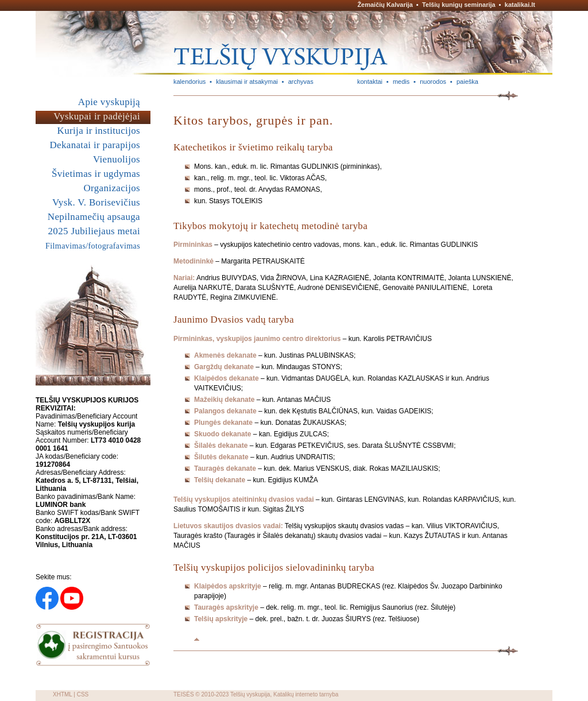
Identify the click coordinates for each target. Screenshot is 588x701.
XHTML (63, 694)
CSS (83, 694)
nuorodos (433, 82)
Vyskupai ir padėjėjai (97, 116)
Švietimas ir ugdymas (96, 174)
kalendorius (189, 82)
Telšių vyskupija (250, 694)
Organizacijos (112, 188)
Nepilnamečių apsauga (94, 217)
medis (401, 82)
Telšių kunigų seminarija (459, 5)
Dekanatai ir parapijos (95, 145)
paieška (467, 82)
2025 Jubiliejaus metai (94, 231)
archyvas (301, 82)
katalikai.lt (520, 5)
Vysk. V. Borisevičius (96, 202)
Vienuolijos (117, 159)
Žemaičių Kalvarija (385, 5)
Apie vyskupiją (109, 102)
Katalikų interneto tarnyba (306, 694)
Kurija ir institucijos (99, 131)
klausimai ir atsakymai (247, 82)
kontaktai (370, 82)
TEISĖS (184, 694)
